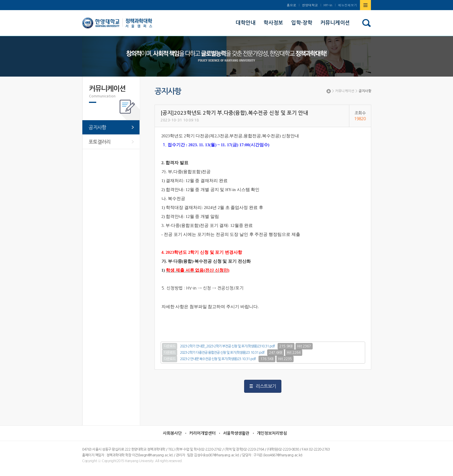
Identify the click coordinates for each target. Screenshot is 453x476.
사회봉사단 (172, 433)
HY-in (328, 5)
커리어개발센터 (202, 433)
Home (329, 91)
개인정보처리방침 (272, 433)
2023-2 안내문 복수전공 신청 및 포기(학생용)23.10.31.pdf (218, 359)
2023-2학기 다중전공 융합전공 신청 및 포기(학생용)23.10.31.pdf (222, 353)
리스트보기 (266, 386)
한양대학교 (310, 5)
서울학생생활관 (236, 433)
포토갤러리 (100, 142)
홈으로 (291, 5)
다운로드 (170, 346)
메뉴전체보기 (348, 5)
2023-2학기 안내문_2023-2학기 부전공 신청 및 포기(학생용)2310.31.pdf (227, 346)
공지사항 (365, 91)
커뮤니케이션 (345, 91)
